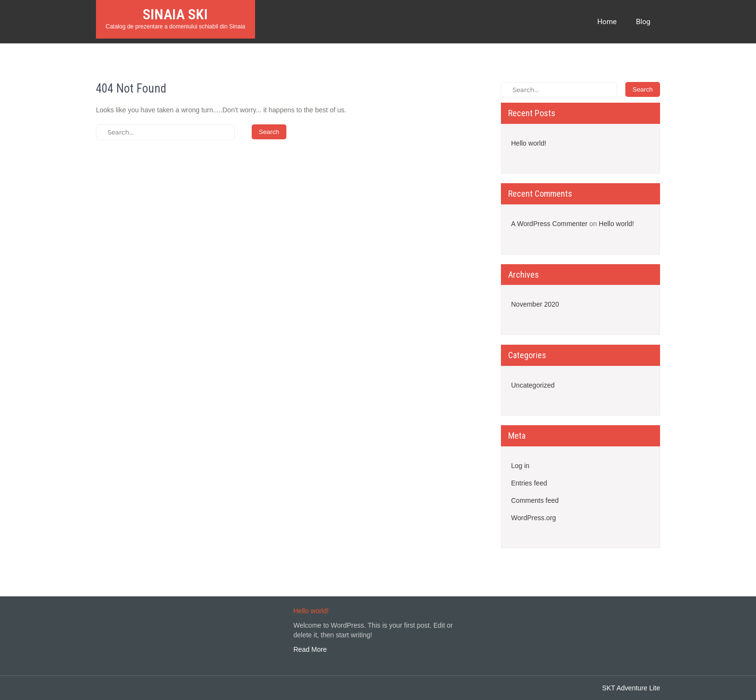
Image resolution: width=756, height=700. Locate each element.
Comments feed (535, 500)
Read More (310, 649)
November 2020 (535, 304)
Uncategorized (533, 385)
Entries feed (529, 483)
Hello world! (529, 143)
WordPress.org (533, 518)
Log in (520, 466)
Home (607, 22)
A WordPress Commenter (549, 224)
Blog (643, 22)
